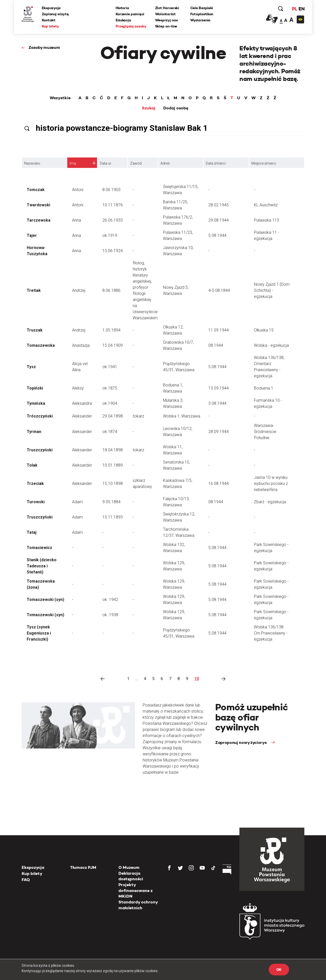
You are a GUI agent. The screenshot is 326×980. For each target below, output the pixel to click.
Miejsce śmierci (264, 163)
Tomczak (36, 190)
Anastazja (81, 345)
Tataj (32, 532)
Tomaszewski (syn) (45, 600)
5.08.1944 (217, 235)
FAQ (26, 880)
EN (301, 9)
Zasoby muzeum (44, 47)
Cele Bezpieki (202, 8)
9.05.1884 (111, 502)
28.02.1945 (219, 205)
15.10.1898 (113, 484)
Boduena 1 (264, 388)
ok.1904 (110, 403)
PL (294, 9)
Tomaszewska (41, 345)
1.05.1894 (111, 330)
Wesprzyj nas (166, 20)
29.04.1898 (113, 416)
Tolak (32, 465)
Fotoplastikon (202, 14)
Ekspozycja (51, 8)
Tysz (31, 367)
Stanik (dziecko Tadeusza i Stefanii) (42, 566)
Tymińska (36, 403)
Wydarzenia (200, 20)
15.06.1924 (113, 251)
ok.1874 (110, 432)
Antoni (78, 190)
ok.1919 (110, 235)
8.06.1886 (111, 290)
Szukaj (149, 108)
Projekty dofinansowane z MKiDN (135, 890)
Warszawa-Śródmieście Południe (265, 432)
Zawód (136, 163)
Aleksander (82, 416)
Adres (165, 163)
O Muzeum (129, 867)
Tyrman (34, 432)
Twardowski (38, 205)
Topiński (35, 388)
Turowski (36, 502)
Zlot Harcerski (167, 8)
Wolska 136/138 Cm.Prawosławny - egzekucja (271, 633)
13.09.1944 (219, 388)
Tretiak (34, 290)
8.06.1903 (111, 190)
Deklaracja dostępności (131, 876)
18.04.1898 (113, 450)
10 (197, 679)
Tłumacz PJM (83, 867)
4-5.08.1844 (219, 290)
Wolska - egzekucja (271, 345)
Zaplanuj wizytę (56, 14)
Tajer (32, 235)
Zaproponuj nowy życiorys (241, 743)
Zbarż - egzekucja (270, 502)
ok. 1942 (110, 600)
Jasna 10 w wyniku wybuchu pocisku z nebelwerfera (271, 484)
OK (279, 970)
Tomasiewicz (39, 548)
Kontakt (49, 20)
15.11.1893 (113, 517)
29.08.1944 (219, 220)
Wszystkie (60, 98)
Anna (77, 220)
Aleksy (78, 388)
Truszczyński (40, 450)
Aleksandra (82, 403)
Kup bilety (51, 26)
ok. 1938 (110, 615)
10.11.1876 (113, 205)
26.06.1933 (113, 220)
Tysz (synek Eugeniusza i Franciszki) (39, 633)
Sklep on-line (166, 26)
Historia (122, 8)
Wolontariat (165, 14)
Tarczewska (39, 220)
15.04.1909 (113, 345)
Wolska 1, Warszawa (182, 416)
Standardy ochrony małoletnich (138, 905)
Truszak (35, 330)
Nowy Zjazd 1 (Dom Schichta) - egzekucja (272, 290)
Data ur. (106, 163)
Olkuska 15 (264, 330)
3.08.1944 (217, 403)
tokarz (138, 416)
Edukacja (123, 20)
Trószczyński (40, 416)
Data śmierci (216, 163)
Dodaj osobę (176, 108)
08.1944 (216, 345)
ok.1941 (110, 367)
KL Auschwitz (266, 205)
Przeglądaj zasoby (131, 26)
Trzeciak (35, 484)
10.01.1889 (113, 465)
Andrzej (79, 290)
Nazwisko (32, 163)
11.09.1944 (219, 330)
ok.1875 (110, 388)
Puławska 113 (267, 220)
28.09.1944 (219, 432)
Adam (77, 502)
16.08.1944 (219, 484)
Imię (73, 163)
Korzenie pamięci (130, 14)
